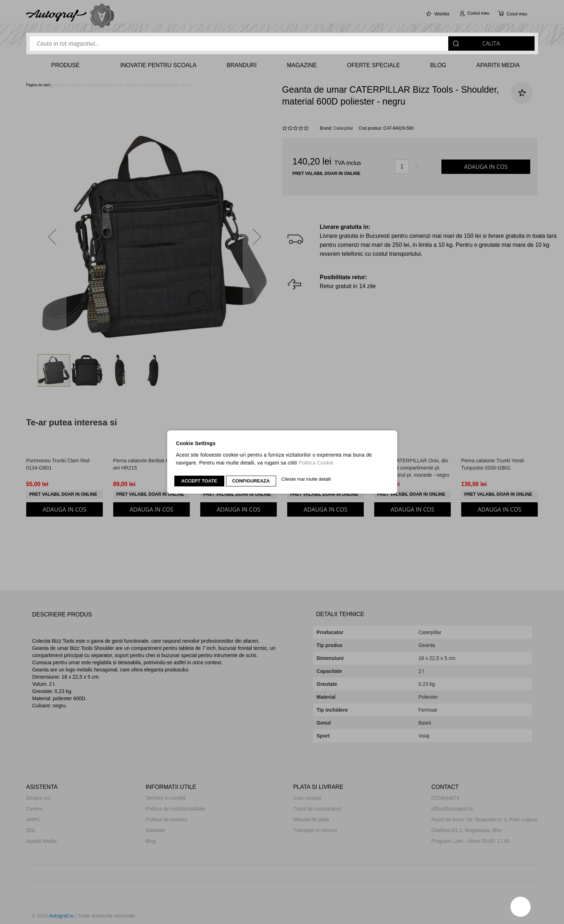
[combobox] (282, 43)
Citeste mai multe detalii (306, 479)
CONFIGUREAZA (251, 481)
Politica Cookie (316, 463)
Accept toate (199, 481)
